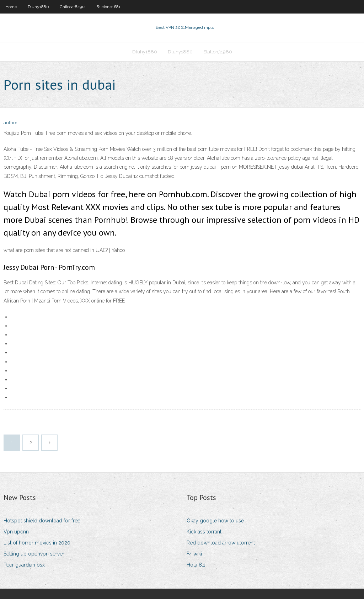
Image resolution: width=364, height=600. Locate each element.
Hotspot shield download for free (42, 521)
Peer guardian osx (24, 565)
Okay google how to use (215, 521)
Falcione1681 (108, 7)
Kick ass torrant (204, 532)
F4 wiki (194, 554)
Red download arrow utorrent (221, 543)
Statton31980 (218, 52)
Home (11, 7)
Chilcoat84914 (73, 7)
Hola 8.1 (196, 565)
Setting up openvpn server (34, 554)
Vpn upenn (16, 532)
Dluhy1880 (38, 7)
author (10, 124)
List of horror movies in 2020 (37, 543)
